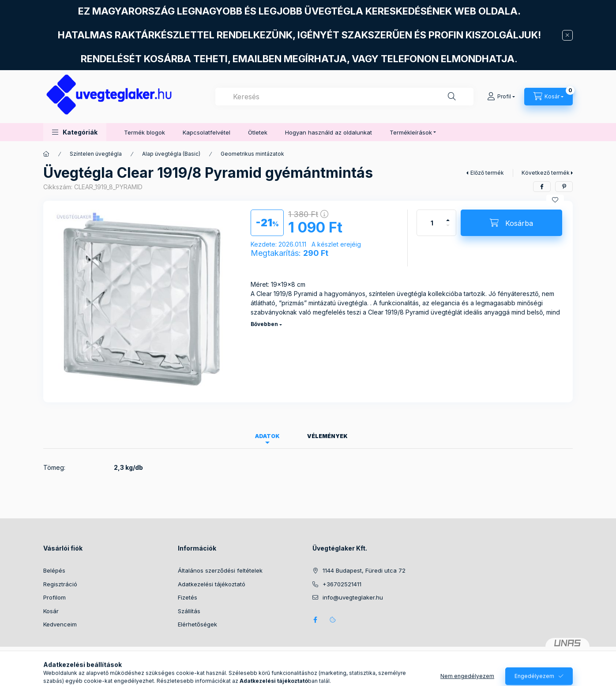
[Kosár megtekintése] (548, 97)
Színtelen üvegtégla (96, 154)
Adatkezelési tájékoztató (212, 584)
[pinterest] (564, 187)
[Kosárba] (511, 223)
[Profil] (501, 97)
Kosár (51, 611)
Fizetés (188, 597)
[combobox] (344, 97)
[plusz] (448, 216)
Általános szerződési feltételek (220, 570)
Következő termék (546, 173)
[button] (75, 132)
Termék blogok (145, 132)
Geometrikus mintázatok (252, 154)
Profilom (54, 597)
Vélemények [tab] (327, 436)
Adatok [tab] (267, 436)
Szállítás (189, 611)
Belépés (54, 570)
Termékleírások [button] (411, 132)
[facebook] (542, 187)
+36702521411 (342, 584)
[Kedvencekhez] (555, 200)
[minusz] (448, 229)
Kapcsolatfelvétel (207, 132)
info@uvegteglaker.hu (353, 597)
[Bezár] (567, 35)
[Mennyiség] (432, 223)
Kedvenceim (60, 624)
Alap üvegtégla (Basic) (171, 154)
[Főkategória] (46, 154)
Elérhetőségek (197, 624)
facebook (315, 620)
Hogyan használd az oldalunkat (329, 132)
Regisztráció (60, 584)
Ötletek (258, 132)
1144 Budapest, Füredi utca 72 (364, 570)
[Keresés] (452, 97)
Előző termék (487, 173)
